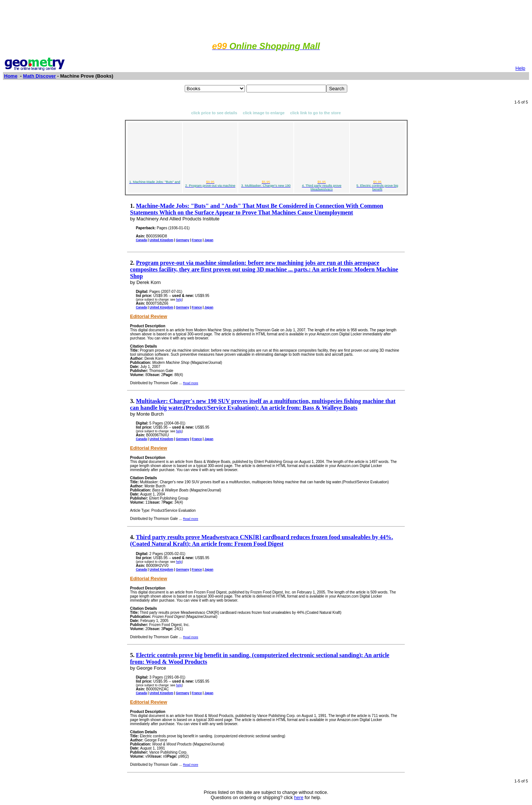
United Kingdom (161, 240)
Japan (209, 240)
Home (11, 76)
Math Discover (39, 76)
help (179, 300)
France (197, 240)
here (299, 798)
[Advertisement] (266, 20)
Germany (183, 240)
